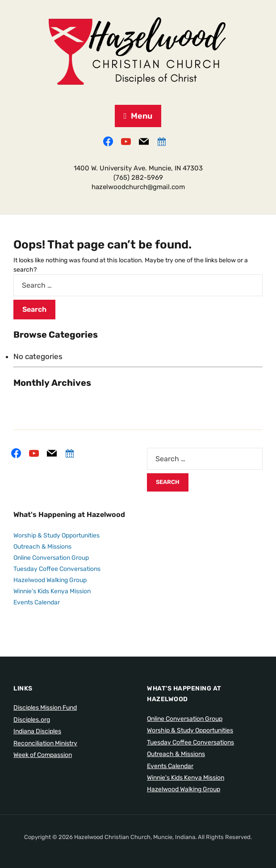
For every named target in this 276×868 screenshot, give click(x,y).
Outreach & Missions (42, 547)
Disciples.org (32, 720)
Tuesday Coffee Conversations (57, 569)
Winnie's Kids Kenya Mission (52, 591)
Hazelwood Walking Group (50, 580)
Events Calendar (37, 602)
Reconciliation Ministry (45, 743)
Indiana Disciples (37, 731)
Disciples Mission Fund (45, 708)
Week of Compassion (43, 755)
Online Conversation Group (51, 558)
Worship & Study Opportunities (56, 535)
